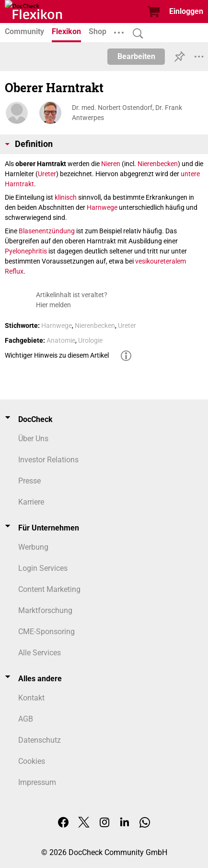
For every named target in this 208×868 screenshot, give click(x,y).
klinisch (66, 197)
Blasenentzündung (47, 231)
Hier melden (53, 305)
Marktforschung (45, 610)
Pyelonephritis (26, 251)
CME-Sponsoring (46, 632)
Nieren (111, 164)
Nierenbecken (158, 164)
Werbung (33, 547)
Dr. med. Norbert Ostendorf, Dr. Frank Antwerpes (127, 113)
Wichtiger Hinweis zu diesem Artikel (57, 355)
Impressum (37, 782)
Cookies (32, 761)
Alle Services (40, 653)
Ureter (47, 174)
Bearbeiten (136, 56)
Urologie (90, 340)
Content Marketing (49, 589)
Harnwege (102, 207)
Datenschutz (40, 740)
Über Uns (33, 439)
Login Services (43, 568)
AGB (26, 719)
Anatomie (61, 340)
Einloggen (186, 11)
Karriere (31, 502)
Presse (29, 481)
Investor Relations (48, 460)
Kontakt (31, 698)
